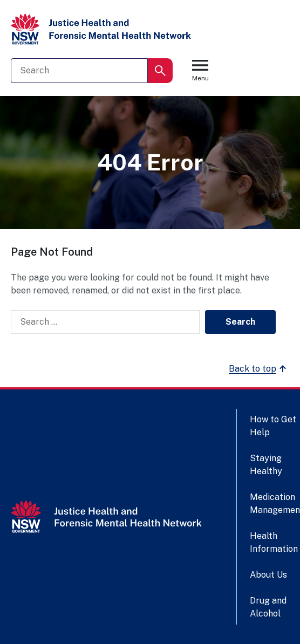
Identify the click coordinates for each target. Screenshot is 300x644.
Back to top (259, 369)
